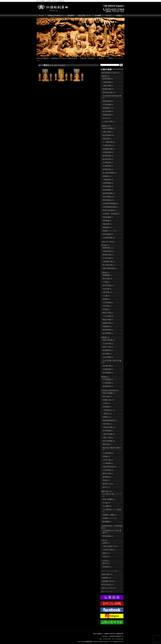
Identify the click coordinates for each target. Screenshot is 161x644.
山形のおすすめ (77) (109, 588)
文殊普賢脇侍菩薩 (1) (110, 207)
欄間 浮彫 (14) (107, 491)
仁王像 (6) (106, 296)
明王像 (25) (106, 245)
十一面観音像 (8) (109, 142)
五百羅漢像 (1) (108, 379)
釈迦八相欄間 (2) (109, 499)
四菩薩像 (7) (107, 407)
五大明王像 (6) (108, 258)
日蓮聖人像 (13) (108, 400)
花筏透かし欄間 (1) (109, 515)
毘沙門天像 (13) (108, 285)
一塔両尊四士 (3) (109, 410)
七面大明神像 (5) (109, 434)
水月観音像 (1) (108, 163)
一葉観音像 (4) (108, 180)
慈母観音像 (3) (108, 156)
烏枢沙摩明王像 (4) (109, 467)
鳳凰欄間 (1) (107, 522)
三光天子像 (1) (108, 460)
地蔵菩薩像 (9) (108, 190)
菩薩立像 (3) (107, 224)
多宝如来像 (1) (108, 111)
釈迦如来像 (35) (108, 89)
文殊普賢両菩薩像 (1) (110, 204)
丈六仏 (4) (106, 118)
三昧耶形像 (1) (108, 82)
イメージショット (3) (109, 571)
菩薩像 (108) (106, 126)
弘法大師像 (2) (108, 357)
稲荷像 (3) (106, 456)
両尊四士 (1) (107, 417)
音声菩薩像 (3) (108, 234)
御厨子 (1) (106, 553)
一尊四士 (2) (107, 414)
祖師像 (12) (106, 337)
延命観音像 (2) (108, 159)
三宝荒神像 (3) (108, 303)
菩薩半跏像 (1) (108, 217)
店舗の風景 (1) (107, 574)
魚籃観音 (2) (107, 176)
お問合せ (119, 16)
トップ (41, 16)
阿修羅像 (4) (107, 326)
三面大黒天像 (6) (109, 427)
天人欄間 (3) (107, 506)
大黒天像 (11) (107, 424)
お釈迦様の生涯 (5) (108, 581)
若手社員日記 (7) (108, 585)
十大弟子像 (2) (108, 343)
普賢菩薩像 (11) (108, 200)
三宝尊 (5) (106, 403)
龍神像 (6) (106, 299)
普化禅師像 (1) (108, 373)
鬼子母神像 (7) (108, 431)
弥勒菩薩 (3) (107, 227)
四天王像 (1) (107, 397)
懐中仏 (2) (106, 487)
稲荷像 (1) (106, 309)
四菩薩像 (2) (107, 221)
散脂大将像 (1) (108, 320)
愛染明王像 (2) (108, 255)
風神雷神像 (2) (108, 330)
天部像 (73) (106, 273)
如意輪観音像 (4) (109, 149)
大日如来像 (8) (108, 105)
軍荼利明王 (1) (108, 248)
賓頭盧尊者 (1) (108, 350)
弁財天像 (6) (107, 289)
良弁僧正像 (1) (108, 366)
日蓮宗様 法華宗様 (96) (110, 390)
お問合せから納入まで (55, 16)
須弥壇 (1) (106, 557)
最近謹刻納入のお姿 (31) (110, 73)
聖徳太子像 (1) (108, 347)
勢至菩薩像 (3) (108, 186)
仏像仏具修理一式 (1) (110, 546)
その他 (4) (105, 561)
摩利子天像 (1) (108, 313)
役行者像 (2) (107, 354)
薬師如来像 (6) (108, 101)
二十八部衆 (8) (108, 316)
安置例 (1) (106, 480)
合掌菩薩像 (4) (108, 183)
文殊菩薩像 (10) (108, 197)
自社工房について (84, 16)
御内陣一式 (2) (108, 484)
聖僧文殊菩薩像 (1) (109, 210)
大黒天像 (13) (107, 292)
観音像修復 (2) (108, 536)
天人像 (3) (106, 503)
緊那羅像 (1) (107, 275)
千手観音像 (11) (108, 145)
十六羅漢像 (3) (108, 383)
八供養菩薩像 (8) (109, 238)
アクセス (108, 16)
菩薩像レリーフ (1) (109, 231)
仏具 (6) (104, 540)
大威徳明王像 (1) (109, 262)
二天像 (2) (106, 282)
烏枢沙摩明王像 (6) (109, 268)
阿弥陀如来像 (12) (109, 92)
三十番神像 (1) (108, 463)
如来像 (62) (106, 76)
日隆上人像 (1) (108, 438)
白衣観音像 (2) (108, 152)
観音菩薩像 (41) (108, 135)
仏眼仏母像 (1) (108, 86)
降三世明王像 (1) (109, 265)
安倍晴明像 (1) (108, 369)
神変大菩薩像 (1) (109, 128)
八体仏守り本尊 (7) (108, 242)
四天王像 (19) (107, 279)
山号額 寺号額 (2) (109, 550)
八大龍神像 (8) (108, 453)
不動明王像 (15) (108, 251)
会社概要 (98, 16)
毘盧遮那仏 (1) (108, 108)
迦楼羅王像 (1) (108, 323)
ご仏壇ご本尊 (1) (109, 122)
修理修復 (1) (107, 477)
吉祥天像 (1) (107, 306)
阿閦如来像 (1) (108, 115)
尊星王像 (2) (107, 444)
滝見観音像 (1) (108, 166)
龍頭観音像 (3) (108, 169)
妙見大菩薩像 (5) (109, 441)
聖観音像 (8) (107, 139)
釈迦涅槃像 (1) (108, 79)
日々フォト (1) (107, 591)
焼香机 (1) (106, 543)
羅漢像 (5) (105, 377)
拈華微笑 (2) (107, 567)
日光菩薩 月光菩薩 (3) (111, 214)
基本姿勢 (71, 16)
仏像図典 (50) (106, 578)
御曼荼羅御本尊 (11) (110, 420)
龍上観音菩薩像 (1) (109, 173)
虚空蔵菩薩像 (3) (109, 193)
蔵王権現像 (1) (108, 333)
